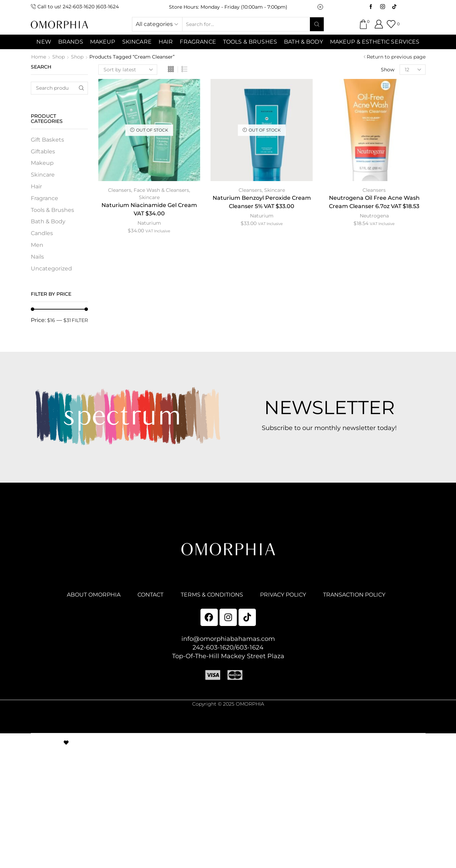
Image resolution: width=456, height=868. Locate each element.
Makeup (42, 163)
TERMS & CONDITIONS (212, 595)
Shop (59, 57)
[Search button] (317, 24)
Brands (71, 42)
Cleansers (120, 190)
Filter (80, 320)
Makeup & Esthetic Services (375, 42)
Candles (42, 233)
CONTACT (150, 595)
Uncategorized (51, 269)
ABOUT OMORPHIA (94, 595)
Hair (166, 42)
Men (37, 245)
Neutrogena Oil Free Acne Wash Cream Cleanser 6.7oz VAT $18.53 (374, 202)
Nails (37, 257)
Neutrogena (374, 216)
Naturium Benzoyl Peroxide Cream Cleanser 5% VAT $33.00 (262, 202)
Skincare (149, 197)
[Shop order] (128, 70)
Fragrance (198, 42)
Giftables (43, 151)
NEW (44, 42)
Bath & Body (303, 42)
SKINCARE (137, 42)
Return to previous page (396, 57)
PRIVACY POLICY (283, 595)
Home (39, 57)
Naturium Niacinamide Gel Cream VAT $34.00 (149, 209)
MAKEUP (103, 42)
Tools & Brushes (250, 42)
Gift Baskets (47, 140)
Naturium (149, 223)
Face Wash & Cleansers (161, 190)
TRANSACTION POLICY (354, 595)
